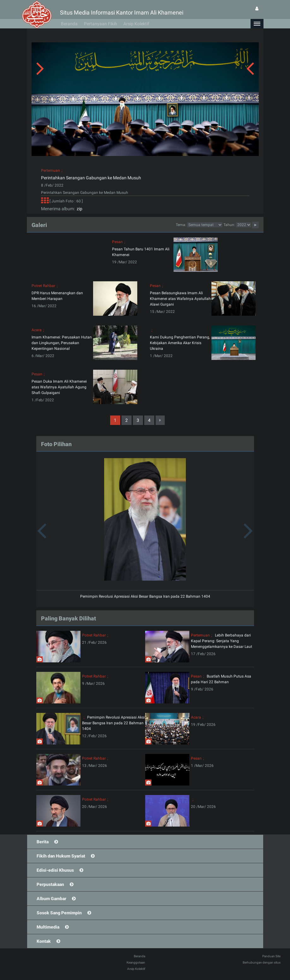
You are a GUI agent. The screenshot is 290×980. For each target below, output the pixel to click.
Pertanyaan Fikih (101, 24)
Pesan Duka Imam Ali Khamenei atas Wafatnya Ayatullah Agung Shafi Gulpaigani (59, 387)
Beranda (69, 24)
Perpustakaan (50, 884)
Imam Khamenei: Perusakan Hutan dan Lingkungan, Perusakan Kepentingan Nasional (62, 343)
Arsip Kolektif (136, 24)
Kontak (44, 941)
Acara (37, 330)
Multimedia (48, 927)
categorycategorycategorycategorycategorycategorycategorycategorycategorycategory (205, 225)
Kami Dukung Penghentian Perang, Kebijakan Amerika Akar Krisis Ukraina (180, 343)
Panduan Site (271, 956)
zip (79, 209)
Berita (43, 842)
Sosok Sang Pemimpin (59, 913)
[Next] (160, 420)
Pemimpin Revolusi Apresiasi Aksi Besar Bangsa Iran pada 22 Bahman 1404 (145, 596)
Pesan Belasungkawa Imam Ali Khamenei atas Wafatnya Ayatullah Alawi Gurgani (180, 299)
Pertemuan (50, 170)
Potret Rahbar (43, 286)
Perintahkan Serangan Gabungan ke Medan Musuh (91, 178)
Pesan (117, 242)
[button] (257, 24)
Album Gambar (51, 899)
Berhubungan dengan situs (262, 962)
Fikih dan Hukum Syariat (61, 856)
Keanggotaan (136, 962)
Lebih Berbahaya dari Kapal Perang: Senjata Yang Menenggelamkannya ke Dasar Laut (222, 641)
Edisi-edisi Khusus (55, 870)
